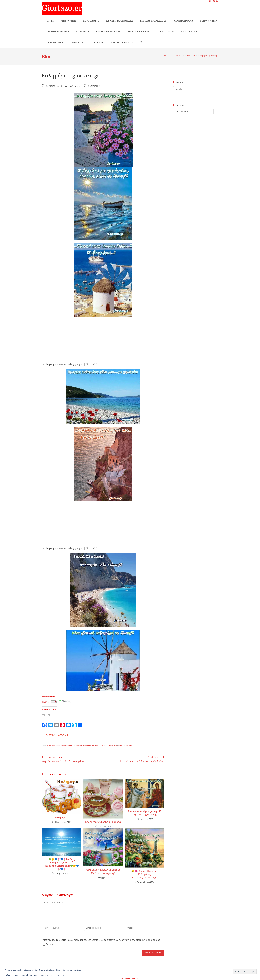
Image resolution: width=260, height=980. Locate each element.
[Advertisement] (103, 337)
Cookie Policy (60, 975)
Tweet (45, 701)
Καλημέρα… (62, 818)
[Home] (165, 55)
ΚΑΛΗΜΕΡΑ (75, 86)
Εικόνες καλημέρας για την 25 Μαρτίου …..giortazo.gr (144, 813)
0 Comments (94, 86)
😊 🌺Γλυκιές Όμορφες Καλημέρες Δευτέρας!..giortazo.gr (144, 874)
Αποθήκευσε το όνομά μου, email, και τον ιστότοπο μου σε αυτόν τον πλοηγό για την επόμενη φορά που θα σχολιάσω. (101, 942)
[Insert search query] (196, 89)
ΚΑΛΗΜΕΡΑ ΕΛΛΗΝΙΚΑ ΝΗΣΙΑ (106, 745)
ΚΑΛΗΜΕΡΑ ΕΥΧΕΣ (125, 745)
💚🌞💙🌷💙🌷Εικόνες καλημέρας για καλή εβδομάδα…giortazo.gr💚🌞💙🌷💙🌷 (62, 864)
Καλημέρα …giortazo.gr (208, 55)
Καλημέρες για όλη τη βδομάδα (103, 822)
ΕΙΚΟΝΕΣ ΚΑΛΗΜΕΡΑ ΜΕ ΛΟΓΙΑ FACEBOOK (77, 745)
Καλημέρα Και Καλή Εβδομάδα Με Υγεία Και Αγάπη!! (103, 871)
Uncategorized (53, 745)
